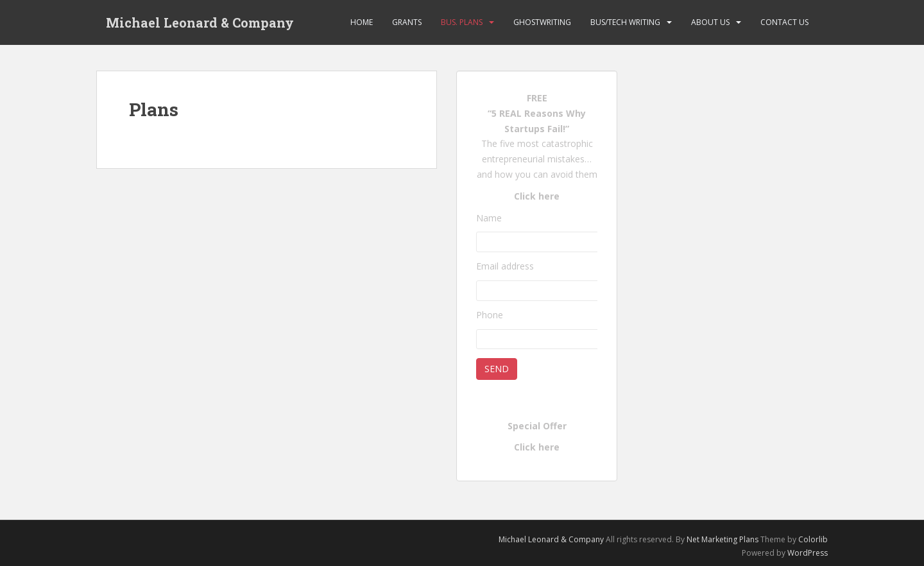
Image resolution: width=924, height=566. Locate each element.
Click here (537, 196)
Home (362, 22)
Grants (407, 22)
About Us (710, 22)
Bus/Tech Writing (625, 22)
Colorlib (813, 539)
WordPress (808, 553)
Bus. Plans (462, 22)
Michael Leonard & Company (200, 22)
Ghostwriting (542, 22)
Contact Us (784, 22)
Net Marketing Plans (723, 539)
